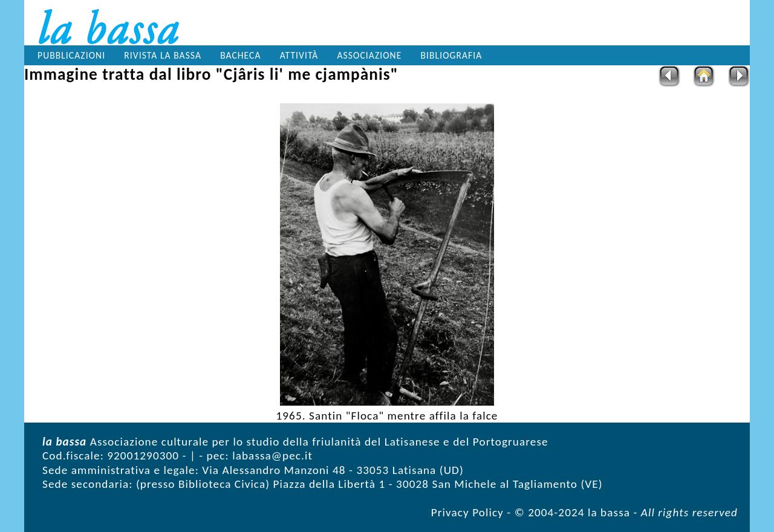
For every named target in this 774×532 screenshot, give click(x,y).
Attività (299, 55)
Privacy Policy (467, 512)
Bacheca (240, 55)
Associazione (370, 55)
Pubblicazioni (71, 55)
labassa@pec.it (272, 456)
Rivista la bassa (163, 55)
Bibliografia (452, 55)
